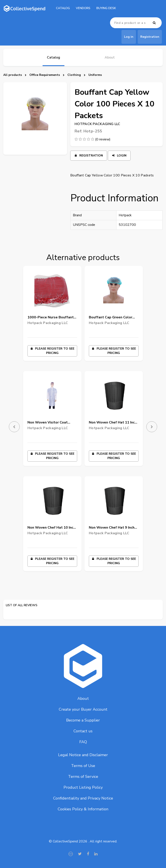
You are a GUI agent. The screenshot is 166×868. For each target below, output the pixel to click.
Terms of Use (83, 766)
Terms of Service (83, 777)
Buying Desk (106, 8)
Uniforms (95, 75)
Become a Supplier (83, 720)
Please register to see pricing (52, 351)
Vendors (83, 8)
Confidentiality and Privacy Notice (83, 798)
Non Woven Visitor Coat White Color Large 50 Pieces (52, 423)
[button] (11, 424)
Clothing (74, 75)
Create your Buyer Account (83, 709)
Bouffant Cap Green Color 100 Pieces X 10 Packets (111, 318)
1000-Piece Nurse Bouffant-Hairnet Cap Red (51, 318)
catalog (63, 8)
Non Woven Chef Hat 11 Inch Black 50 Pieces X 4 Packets (113, 423)
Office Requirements (45, 75)
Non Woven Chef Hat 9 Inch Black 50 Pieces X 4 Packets (113, 528)
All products (13, 75)
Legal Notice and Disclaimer (83, 755)
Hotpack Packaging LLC (97, 124)
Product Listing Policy (83, 787)
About (83, 699)
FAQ (83, 742)
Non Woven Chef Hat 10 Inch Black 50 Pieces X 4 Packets (51, 528)
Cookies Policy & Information (83, 809)
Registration (89, 156)
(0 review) (103, 139)
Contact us (83, 731)
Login (119, 156)
